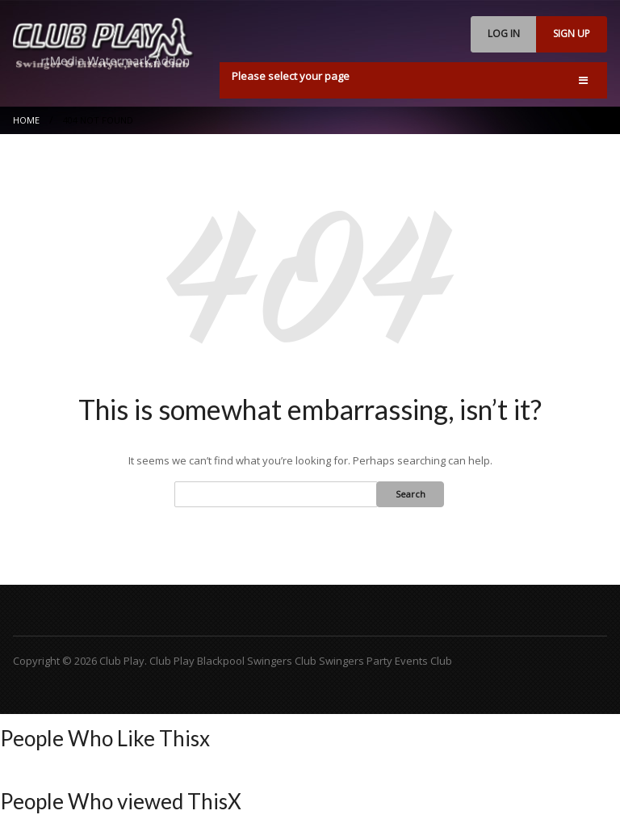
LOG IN (504, 34)
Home (26, 120)
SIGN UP (572, 34)
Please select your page (291, 76)
